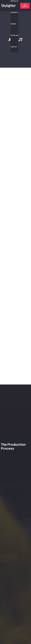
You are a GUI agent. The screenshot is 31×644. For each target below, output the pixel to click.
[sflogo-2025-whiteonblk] (9, 6)
